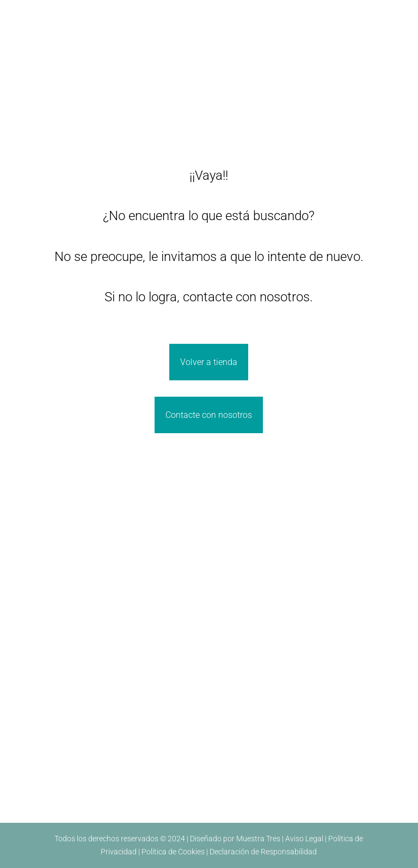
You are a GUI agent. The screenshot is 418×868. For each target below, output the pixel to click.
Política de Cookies (173, 852)
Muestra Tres (258, 839)
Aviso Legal (304, 839)
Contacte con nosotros (209, 415)
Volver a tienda (209, 362)
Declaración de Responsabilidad (263, 852)
